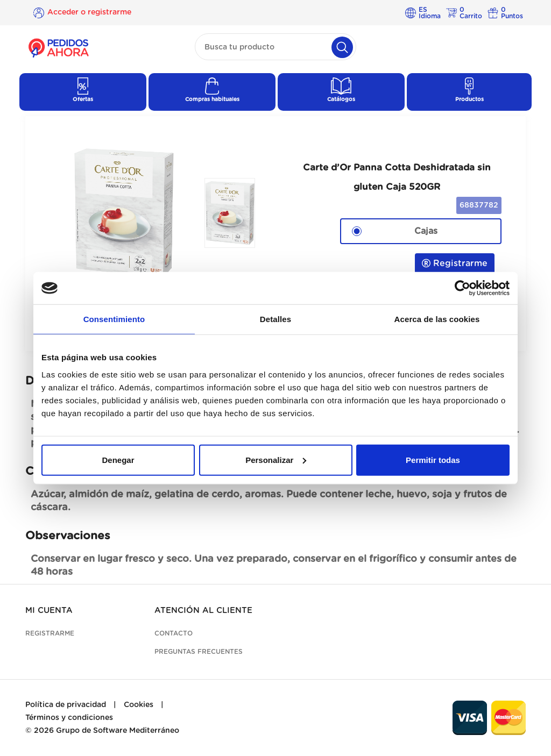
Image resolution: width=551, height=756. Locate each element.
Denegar (118, 459)
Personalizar (276, 459)
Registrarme (455, 263)
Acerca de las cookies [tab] (437, 319)
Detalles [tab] (275, 319)
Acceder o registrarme (89, 12)
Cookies (139, 705)
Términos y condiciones (69, 718)
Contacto (174, 633)
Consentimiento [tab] (114, 319)
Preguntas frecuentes (199, 652)
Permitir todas (433, 459)
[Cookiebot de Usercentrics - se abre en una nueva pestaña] (462, 288)
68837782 (479, 205)
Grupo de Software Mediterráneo (118, 731)
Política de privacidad (66, 705)
